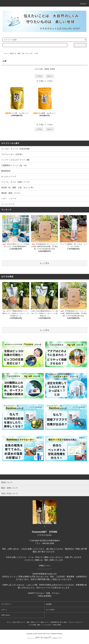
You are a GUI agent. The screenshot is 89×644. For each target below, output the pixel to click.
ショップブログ (47, 625)
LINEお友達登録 (44, 596)
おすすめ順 (39, 69)
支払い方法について (19, 622)
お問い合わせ (6, 615)
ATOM (59, 625)
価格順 (47, 69)
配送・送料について (33, 622)
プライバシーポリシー (75, 622)
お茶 (37, 53)
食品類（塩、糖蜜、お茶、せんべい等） (22, 53)
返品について (45, 622)
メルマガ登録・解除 (34, 625)
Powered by (44, 638)
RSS (55, 625)
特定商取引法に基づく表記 (59, 622)
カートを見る (50, 610)
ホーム (6, 53)
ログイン (4, 610)
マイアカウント (6, 604)
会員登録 (49, 604)
